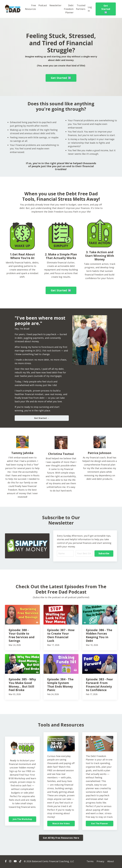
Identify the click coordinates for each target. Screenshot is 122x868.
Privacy (100, 862)
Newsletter (55, 5)
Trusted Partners (81, 7)
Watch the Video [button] (61, 824)
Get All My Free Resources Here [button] (61, 838)
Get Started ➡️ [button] (106, 9)
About (111, 862)
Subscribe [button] (104, 554)
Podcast (43, 5)
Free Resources (30, 7)
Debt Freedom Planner (69, 9)
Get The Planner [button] (100, 824)
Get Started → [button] (42, 418)
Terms (90, 862)
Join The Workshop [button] (22, 820)
